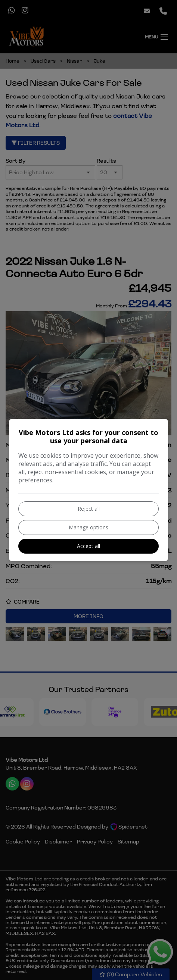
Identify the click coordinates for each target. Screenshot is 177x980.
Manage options (88, 527)
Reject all (89, 509)
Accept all (88, 546)
